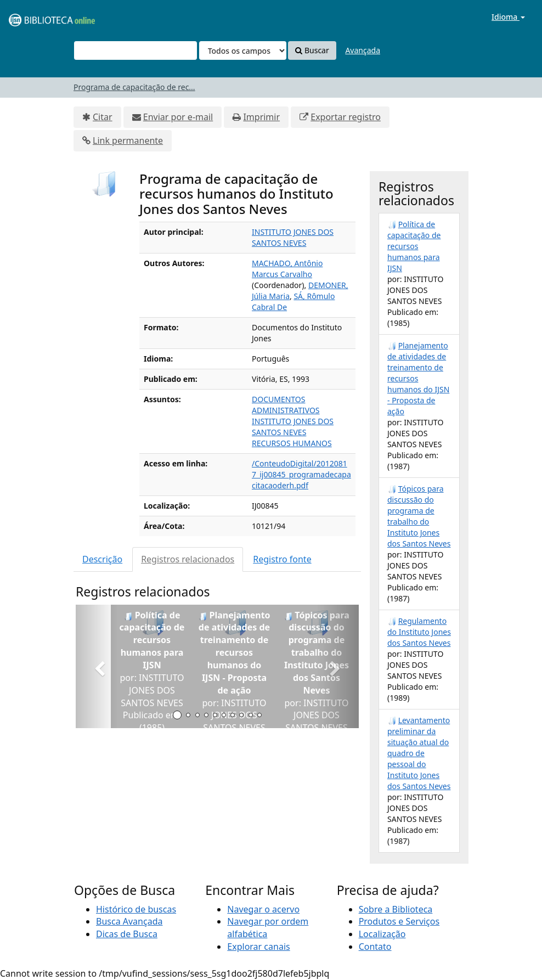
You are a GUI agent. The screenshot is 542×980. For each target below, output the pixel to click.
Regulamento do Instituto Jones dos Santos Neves (419, 632)
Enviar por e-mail (178, 117)
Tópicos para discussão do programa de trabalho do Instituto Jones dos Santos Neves (419, 516)
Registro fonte (282, 559)
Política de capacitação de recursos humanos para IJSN (414, 246)
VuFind (35, 17)
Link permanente (128, 140)
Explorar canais (258, 947)
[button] (97, 666)
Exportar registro (346, 117)
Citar (103, 117)
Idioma (508, 17)
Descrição (102, 559)
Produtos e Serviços (399, 921)
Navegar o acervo (263, 909)
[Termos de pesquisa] (135, 50)
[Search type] (243, 50)
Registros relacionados (188, 559)
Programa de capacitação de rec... (134, 87)
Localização (382, 934)
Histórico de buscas (136, 909)
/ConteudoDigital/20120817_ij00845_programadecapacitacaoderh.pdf (301, 474)
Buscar (312, 50)
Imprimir (261, 117)
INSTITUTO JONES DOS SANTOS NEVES (293, 237)
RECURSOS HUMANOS (292, 443)
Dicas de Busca (127, 934)
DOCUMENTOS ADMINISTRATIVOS (286, 405)
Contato (375, 947)
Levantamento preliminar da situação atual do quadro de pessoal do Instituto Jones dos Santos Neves (419, 753)
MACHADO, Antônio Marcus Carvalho (287, 269)
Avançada (363, 50)
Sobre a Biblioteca (396, 909)
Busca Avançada (129, 921)
